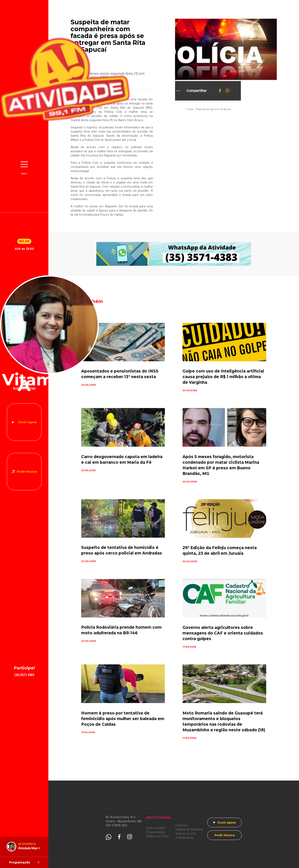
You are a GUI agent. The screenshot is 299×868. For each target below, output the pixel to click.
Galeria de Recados (189, 829)
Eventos (181, 825)
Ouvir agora (27, 422)
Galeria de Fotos (157, 836)
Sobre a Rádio (156, 828)
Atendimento (185, 838)
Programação (156, 832)
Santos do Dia (186, 834)
